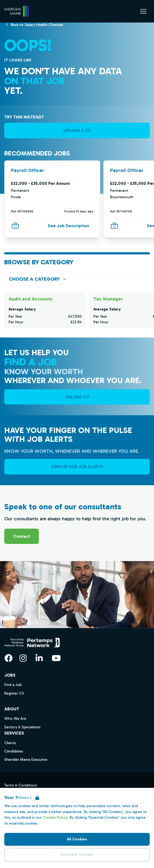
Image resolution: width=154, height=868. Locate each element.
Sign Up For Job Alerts (77, 467)
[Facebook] (9, 658)
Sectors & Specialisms (22, 727)
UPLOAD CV (77, 397)
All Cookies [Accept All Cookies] (77, 839)
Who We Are (15, 719)
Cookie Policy (55, 817)
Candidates (14, 751)
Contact (22, 536)
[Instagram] (23, 658)
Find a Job (13, 685)
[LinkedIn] (39, 658)
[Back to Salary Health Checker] (37, 25)
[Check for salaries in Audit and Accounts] (45, 310)
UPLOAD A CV (77, 130)
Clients (10, 743)
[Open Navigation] (143, 11)
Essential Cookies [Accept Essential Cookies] (77, 854)
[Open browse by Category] (77, 279)
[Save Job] (15, 225)
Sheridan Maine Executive (26, 760)
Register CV (14, 693)
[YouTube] (56, 658)
